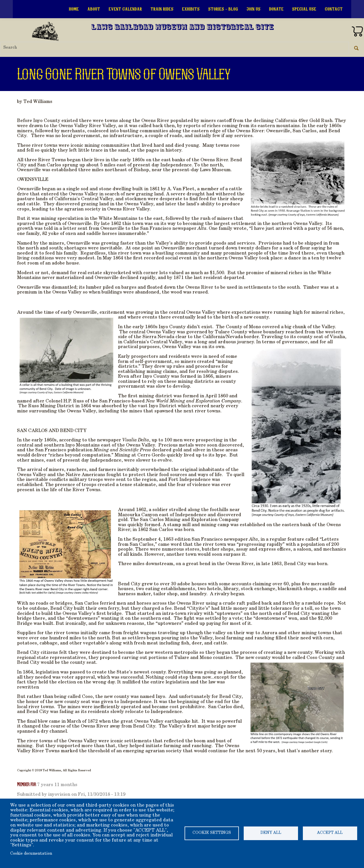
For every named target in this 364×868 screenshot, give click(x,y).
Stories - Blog (223, 9)
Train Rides (162, 9)
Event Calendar (125, 9)
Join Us (254, 9)
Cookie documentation (31, 854)
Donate (276, 9)
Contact (334, 9)
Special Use (304, 9)
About (94, 9)
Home (74, 9)
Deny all (271, 833)
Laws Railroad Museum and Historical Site (183, 28)
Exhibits (191, 9)
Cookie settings (212, 833)
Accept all (330, 833)
